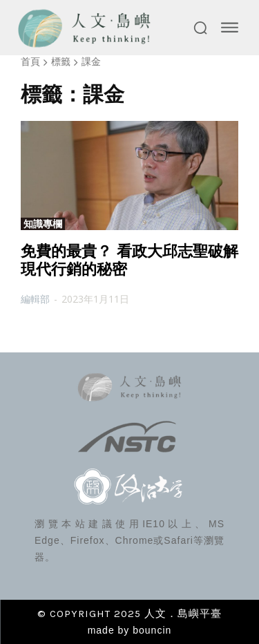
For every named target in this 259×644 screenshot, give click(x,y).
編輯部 (35, 299)
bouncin (152, 630)
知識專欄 (43, 224)
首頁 (30, 61)
